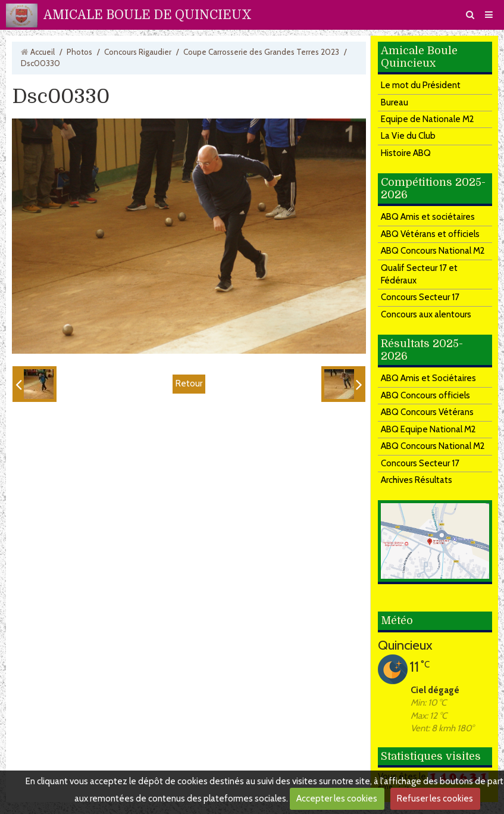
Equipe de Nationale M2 (428, 119)
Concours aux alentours (426, 314)
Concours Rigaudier (138, 52)
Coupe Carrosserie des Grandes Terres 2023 (261, 52)
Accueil (43, 52)
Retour (189, 383)
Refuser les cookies (435, 799)
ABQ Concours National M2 (433, 251)
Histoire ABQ (406, 153)
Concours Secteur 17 (420, 297)
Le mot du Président (421, 85)
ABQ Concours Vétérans (427, 412)
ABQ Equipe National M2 (428, 429)
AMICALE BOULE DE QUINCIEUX (148, 15)
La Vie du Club (408, 136)
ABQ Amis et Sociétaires (428, 378)
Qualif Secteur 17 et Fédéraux (419, 274)
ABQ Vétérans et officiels (430, 234)
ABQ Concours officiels (425, 395)
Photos (79, 52)
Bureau (395, 102)
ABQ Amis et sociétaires (428, 217)
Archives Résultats (417, 480)
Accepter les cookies (337, 799)
